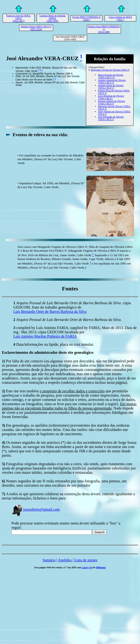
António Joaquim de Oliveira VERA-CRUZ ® (112, 81)
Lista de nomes (86, 560)
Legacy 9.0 (87, 567)
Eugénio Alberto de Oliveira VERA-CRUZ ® (112, 102)
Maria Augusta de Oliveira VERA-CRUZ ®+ (111, 76)
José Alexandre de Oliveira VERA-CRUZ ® (111, 118)
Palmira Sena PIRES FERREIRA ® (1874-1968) (104, 29)
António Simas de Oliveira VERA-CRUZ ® (111, 87)
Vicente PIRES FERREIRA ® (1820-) (87, 18)
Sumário (49, 560)
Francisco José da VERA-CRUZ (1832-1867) (18, 18)
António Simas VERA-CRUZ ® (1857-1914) (36, 28)
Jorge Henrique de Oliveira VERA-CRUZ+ (111, 97)
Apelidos (65, 560)
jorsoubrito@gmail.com (35, 509)
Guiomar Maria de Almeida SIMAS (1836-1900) (52, 18)
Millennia (101, 567)
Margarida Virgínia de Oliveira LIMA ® (110, 70)
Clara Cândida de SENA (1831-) (120, 18)
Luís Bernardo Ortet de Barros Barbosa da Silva (50, 312)
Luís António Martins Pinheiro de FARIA (45, 336)
